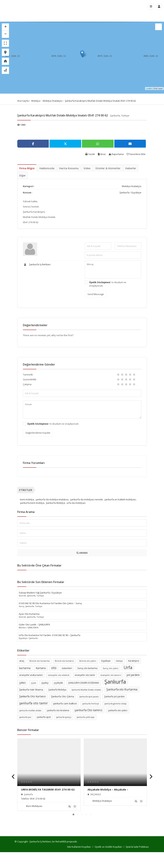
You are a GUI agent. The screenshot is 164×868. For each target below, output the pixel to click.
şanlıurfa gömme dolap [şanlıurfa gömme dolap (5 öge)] (115, 704)
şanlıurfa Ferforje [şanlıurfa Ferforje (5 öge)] (91, 704)
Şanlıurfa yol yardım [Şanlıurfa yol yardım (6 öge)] (114, 697)
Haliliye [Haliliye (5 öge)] (119, 661)
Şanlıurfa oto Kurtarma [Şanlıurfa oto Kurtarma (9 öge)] (122, 689)
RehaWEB (61, 842)
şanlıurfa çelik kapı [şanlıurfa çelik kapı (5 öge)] (86, 717)
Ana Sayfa (23, 101)
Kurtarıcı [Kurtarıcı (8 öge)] (41, 668)
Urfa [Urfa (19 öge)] (128, 667)
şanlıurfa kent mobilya (32, 503)
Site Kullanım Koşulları (79, 847)
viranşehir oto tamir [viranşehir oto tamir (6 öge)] (85, 675)
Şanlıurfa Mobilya (55, 503)
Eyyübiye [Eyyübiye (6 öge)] (106, 661)
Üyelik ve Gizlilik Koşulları (108, 847)
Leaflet (149, 88)
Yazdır (90, 154)
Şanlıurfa (124, 192)
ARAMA (82, 553)
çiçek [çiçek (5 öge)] (33, 683)
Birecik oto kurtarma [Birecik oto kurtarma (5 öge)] (40, 661)
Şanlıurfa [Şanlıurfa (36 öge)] (115, 682)
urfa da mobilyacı (76, 503)
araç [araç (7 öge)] (22, 661)
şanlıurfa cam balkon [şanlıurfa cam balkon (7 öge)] (65, 703)
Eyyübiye (136, 192)
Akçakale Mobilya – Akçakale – (108, 789)
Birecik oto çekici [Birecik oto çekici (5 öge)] (88, 661)
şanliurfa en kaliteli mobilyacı (120, 499)
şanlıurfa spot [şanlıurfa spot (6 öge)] (44, 717)
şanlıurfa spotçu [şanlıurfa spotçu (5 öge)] (64, 717)
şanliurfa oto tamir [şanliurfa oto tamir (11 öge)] (33, 703)
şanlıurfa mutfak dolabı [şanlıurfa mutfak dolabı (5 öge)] (30, 710)
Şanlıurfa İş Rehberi (37, 264)
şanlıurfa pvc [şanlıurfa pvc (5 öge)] (25, 717)
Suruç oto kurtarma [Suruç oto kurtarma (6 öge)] (87, 668)
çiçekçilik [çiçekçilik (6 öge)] (58, 683)
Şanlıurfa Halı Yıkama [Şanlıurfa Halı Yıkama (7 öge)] (31, 690)
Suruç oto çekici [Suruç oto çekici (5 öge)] (111, 668)
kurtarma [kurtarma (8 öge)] (25, 668)
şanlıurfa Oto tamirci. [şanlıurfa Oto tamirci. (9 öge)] (89, 710)
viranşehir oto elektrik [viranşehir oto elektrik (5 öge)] (59, 675)
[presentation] (13, 777)
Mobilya (36, 101)
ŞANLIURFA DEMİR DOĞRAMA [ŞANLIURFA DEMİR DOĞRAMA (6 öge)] (84, 683)
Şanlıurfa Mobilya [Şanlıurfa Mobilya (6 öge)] (57, 690)
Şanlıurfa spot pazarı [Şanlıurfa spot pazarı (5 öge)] (89, 697)
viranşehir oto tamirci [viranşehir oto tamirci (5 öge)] (111, 675)
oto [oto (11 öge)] (54, 668)
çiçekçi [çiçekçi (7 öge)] (45, 683)
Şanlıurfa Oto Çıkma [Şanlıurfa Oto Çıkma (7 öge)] (63, 696)
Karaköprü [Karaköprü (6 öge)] (134, 661)
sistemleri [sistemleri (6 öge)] (67, 668)
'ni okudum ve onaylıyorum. (108, 284)
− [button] (5, 34)
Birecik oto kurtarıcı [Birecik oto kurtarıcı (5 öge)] (64, 661)
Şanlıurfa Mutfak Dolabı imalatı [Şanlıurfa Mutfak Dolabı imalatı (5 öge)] (86, 690)
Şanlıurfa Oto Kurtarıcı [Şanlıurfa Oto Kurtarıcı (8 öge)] (32, 696)
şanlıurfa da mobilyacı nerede (87, 499)
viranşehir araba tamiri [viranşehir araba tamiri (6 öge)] (31, 675)
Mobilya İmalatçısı (52, 101)
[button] (73, 814)
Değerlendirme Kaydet (38, 433)
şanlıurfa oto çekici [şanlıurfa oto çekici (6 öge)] (118, 710)
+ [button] (5, 27)
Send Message (96, 294)
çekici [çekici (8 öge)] (22, 683)
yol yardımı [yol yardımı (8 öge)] (133, 675)
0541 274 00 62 (38, 799)
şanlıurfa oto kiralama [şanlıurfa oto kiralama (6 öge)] (58, 710)
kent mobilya (27, 499)
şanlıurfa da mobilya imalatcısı (52, 499)
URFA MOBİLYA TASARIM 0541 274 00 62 (48, 789)
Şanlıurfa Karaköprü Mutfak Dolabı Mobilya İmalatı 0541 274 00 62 (100, 101)
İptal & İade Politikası (137, 847)
